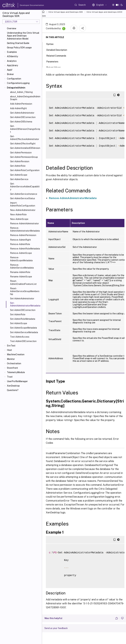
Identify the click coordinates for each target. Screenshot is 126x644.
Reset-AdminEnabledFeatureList (23, 282)
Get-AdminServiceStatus (23, 198)
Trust (10, 377)
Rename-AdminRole (20, 272)
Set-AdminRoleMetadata (23, 319)
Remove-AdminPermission (23, 235)
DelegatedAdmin (16, 88)
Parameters (54, 61)
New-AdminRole (18, 215)
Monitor (11, 359)
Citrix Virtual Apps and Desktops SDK (66, 12)
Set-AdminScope (19, 323)
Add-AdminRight (18, 108)
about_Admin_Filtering (21, 92)
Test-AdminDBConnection (23, 341)
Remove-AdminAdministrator (24, 224)
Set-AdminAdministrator (22, 299)
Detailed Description (58, 50)
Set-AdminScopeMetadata (23, 328)
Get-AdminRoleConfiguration (25, 170)
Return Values (55, 67)
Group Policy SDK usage (19, 48)
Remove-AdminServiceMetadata (22, 266)
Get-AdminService (19, 179)
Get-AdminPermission (21, 153)
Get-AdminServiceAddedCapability (25, 187)
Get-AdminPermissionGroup (24, 157)
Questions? (13, 390)
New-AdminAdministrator (23, 210)
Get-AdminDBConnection (23, 117)
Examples (12, 52)
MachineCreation (16, 354)
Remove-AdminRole (20, 244)
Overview (12, 28)
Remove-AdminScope (21, 253)
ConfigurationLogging (18, 83)
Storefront (12, 368)
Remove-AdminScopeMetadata (21, 259)
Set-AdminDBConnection (23, 310)
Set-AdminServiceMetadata (24, 332)
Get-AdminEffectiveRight (23, 144)
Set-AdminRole (18, 314)
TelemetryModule (16, 372)
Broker (10, 74)
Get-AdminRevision (20, 161)
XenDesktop (13, 386)
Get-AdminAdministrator (22, 113)
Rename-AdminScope (21, 277)
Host (9, 350)
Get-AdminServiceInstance (24, 194)
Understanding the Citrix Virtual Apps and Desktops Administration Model (23, 36)
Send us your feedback (56, 628)
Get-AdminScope (19, 175)
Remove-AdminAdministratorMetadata (25, 229)
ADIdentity (12, 56)
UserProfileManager (17, 381)
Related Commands (58, 55)
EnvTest (11, 346)
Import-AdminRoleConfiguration (23, 204)
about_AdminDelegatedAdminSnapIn (25, 98)
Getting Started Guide (18, 43)
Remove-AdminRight (20, 240)
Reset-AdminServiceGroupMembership (25, 291)
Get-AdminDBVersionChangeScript (25, 129)
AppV (10, 70)
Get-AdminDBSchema (21, 122)
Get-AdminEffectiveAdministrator (25, 138)
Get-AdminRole (18, 166)
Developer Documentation (27, 5)
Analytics (12, 61)
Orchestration (14, 363)
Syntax (52, 44)
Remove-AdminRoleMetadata (25, 249)
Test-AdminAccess (20, 337)
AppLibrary (12, 65)
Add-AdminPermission (21, 104)
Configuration (14, 79)
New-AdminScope (19, 219)
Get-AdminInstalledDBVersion (25, 148)
